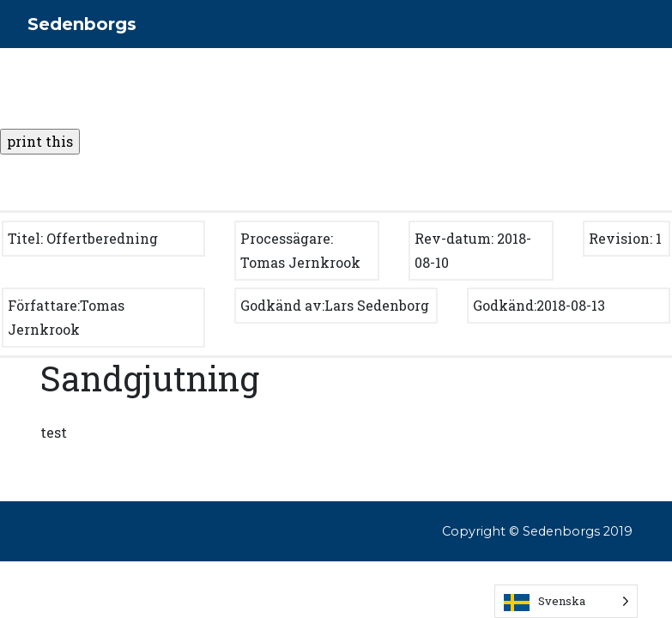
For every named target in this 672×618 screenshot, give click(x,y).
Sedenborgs (82, 24)
